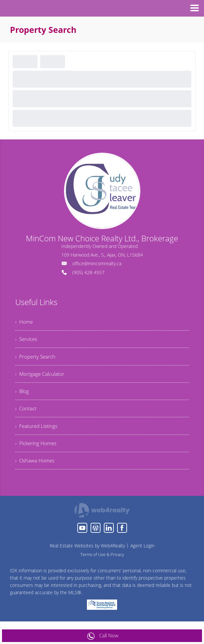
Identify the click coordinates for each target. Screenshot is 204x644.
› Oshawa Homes (36, 468)
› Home (25, 322)
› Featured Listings (37, 432)
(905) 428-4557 (88, 272)
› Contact (26, 414)
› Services (27, 341)
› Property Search (36, 359)
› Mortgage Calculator (41, 377)
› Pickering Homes (37, 450)
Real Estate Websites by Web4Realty (87, 554)
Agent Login (142, 554)
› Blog (22, 395)
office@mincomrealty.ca (97, 263)
